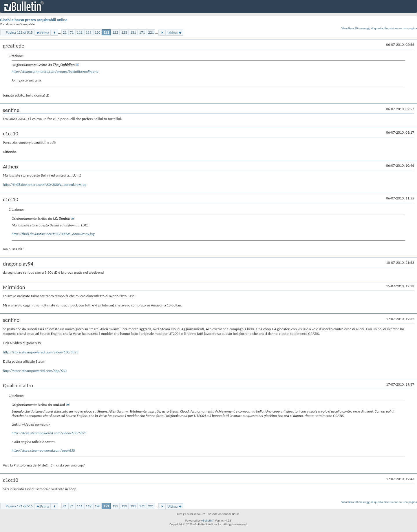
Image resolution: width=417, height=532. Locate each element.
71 (72, 32)
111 (80, 32)
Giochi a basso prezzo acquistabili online (34, 20)
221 (151, 32)
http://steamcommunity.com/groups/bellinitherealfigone (55, 71)
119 (89, 32)
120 (98, 32)
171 (142, 32)
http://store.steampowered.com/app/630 (35, 371)
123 (124, 32)
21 (65, 32)
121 (106, 32)
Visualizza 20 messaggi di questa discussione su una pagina (379, 28)
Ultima (175, 33)
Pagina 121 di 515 (19, 32)
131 (133, 32)
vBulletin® (208, 521)
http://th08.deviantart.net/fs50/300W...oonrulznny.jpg (45, 185)
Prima (43, 33)
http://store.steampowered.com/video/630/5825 (41, 352)
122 (115, 32)
